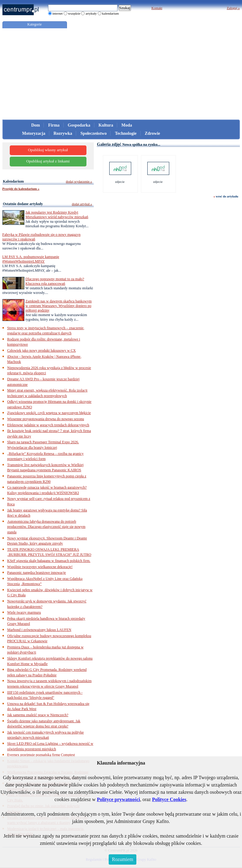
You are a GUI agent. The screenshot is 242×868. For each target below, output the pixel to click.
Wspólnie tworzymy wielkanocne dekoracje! (40, 567)
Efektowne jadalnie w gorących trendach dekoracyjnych (48, 425)
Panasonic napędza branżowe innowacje (37, 573)
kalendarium (110, 13)
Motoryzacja (34, 133)
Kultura (106, 125)
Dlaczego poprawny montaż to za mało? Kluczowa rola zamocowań (55, 281)
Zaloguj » (233, 8)
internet (58, 13)
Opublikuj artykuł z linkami (48, 161)
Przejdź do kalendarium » (21, 189)
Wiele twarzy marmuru (24, 612)
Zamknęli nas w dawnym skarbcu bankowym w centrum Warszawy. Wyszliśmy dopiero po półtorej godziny (59, 306)
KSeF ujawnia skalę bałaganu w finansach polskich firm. (49, 561)
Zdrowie (153, 133)
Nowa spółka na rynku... (141, 145)
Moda (127, 125)
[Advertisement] (121, 74)
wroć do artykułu (227, 196)
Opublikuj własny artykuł (48, 150)
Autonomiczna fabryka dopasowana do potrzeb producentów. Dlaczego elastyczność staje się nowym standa (46, 527)
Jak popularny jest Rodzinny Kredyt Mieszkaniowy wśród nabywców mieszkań (57, 215)
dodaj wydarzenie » (79, 181)
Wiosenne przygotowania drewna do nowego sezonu (46, 419)
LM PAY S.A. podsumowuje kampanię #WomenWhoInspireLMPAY (31, 259)
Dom (36, 125)
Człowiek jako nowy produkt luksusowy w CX (42, 350)
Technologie (126, 133)
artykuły (91, 13)
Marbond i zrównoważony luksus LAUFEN (39, 630)
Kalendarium (14, 181)
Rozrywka (63, 133)
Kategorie (35, 24)
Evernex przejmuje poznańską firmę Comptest (41, 755)
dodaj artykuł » (82, 204)
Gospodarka (79, 125)
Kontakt (157, 8)
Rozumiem (122, 859)
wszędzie (74, 13)
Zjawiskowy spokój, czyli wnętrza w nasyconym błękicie (49, 413)
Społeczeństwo (93, 133)
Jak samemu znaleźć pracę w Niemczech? (38, 715)
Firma (54, 125)
